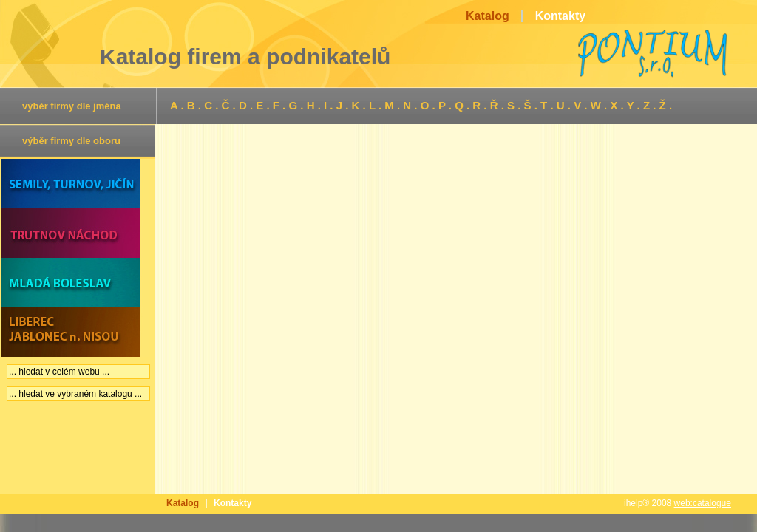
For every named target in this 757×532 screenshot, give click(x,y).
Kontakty (232, 503)
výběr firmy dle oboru (71, 141)
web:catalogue (703, 503)
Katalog (183, 503)
